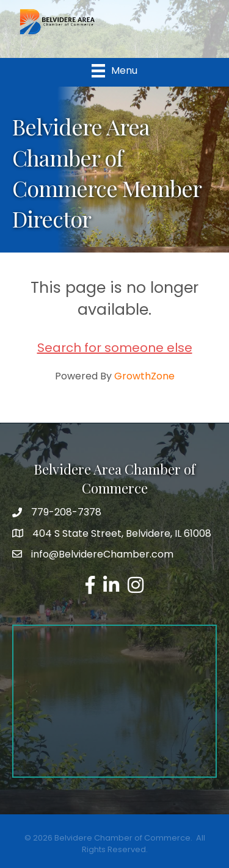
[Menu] (114, 71)
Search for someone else (115, 348)
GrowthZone (144, 376)
